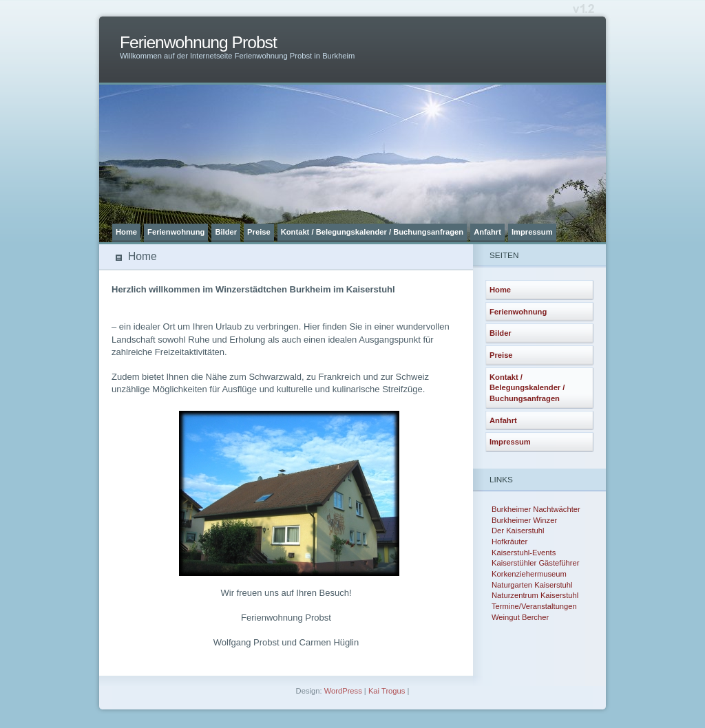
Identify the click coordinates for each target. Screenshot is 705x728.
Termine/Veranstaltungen (534, 606)
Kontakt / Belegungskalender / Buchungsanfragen (372, 232)
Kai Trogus (387, 691)
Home (126, 232)
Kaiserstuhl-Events (524, 553)
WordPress (343, 691)
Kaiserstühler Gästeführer (535, 563)
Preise (259, 232)
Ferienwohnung (176, 232)
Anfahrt (487, 232)
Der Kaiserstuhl (518, 531)
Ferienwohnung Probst (198, 42)
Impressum (532, 232)
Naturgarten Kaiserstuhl (532, 585)
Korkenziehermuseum (529, 574)
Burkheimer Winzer (524, 520)
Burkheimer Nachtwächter (536, 509)
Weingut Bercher (520, 617)
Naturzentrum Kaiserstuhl (535, 595)
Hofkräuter (509, 542)
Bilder (226, 232)
